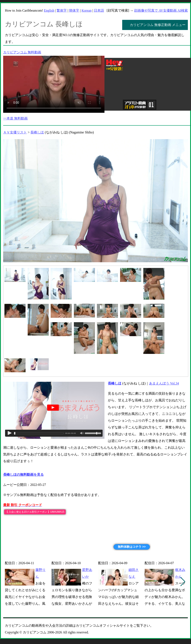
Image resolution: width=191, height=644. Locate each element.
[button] (183, 582)
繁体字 (62, 10)
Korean (87, 10)
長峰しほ (37, 132)
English (49, 10)
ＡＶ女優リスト (15, 132)
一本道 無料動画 (15, 118)
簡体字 (74, 10)
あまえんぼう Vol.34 (164, 383)
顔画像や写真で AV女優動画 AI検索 (161, 10)
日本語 (99, 10)
